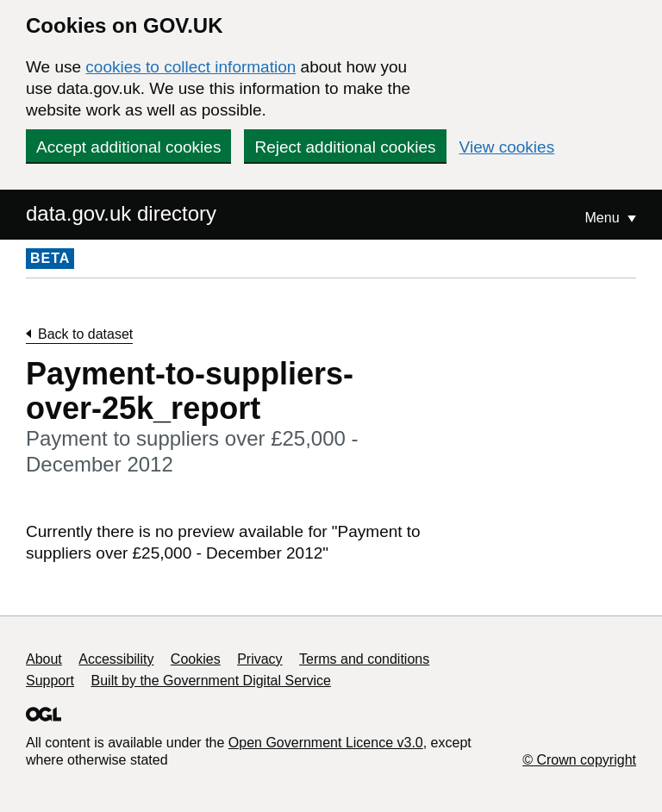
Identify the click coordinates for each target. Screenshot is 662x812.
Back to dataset (85, 334)
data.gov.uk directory (121, 213)
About (44, 659)
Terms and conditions (364, 659)
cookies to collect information (190, 67)
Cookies (196, 659)
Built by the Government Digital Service (211, 681)
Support (50, 681)
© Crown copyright (579, 760)
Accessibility (116, 659)
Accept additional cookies (128, 147)
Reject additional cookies (345, 147)
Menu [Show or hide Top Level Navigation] (604, 218)
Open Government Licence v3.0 (326, 743)
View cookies (507, 147)
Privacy (259, 659)
